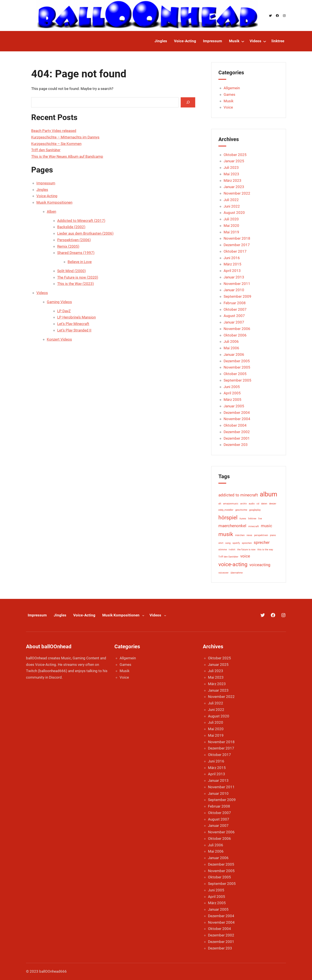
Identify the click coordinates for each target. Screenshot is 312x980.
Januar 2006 (234, 354)
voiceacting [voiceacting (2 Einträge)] (260, 565)
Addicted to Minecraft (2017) (81, 221)
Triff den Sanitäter (46, 150)
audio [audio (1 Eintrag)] (252, 504)
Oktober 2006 (235, 335)
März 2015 (232, 264)
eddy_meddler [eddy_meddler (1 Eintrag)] (226, 510)
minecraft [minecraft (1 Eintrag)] (254, 526)
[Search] (188, 102)
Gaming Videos (59, 302)
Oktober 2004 (235, 425)
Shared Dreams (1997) (76, 253)
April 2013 (232, 271)
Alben (51, 211)
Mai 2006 (231, 348)
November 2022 (237, 193)
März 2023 (232, 180)
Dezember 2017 (237, 245)
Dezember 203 (236, 445)
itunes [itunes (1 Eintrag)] (243, 519)
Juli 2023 (231, 167)
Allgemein (232, 88)
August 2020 (234, 213)
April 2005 (232, 393)
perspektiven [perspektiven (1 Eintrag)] (261, 535)
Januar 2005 (234, 406)
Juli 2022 (231, 200)
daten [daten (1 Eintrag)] (264, 504)
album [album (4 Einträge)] (268, 494)
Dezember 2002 (237, 432)
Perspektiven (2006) (74, 240)
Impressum (46, 183)
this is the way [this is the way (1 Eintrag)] (265, 550)
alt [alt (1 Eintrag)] (220, 504)
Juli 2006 (231, 341)
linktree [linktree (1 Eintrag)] (252, 519)
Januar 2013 (234, 277)
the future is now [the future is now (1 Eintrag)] (246, 550)
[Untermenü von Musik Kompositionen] (143, 615)
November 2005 (237, 367)
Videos (42, 293)
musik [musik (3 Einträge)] (226, 534)
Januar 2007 (234, 322)
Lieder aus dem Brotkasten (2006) (85, 233)
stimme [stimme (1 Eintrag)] (223, 550)
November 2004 (237, 419)
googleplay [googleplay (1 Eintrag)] (255, 510)
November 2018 (237, 238)
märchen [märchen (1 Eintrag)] (240, 535)
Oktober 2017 (235, 251)
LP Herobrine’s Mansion (76, 317)
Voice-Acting (47, 196)
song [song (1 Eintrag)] (228, 543)
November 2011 (237, 284)
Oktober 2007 (235, 309)
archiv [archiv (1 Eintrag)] (244, 504)
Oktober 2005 (235, 374)
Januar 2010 (234, 290)
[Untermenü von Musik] (243, 41)
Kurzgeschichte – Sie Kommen (56, 144)
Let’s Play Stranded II (74, 330)
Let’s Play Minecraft (73, 324)
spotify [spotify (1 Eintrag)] (236, 543)
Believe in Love (80, 262)
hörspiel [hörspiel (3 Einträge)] (228, 518)
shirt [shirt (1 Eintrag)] (221, 543)
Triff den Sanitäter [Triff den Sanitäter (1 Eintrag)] (228, 557)
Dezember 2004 (237, 413)
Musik (229, 101)
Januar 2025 (234, 161)
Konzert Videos (59, 339)
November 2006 (237, 329)
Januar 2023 (234, 187)
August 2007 (234, 316)
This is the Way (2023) (76, 284)
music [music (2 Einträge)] (266, 526)
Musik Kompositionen (54, 202)
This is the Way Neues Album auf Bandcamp (67, 156)
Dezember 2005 (237, 361)
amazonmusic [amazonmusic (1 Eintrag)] (231, 504)
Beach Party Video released (54, 131)
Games (229, 94)
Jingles (42, 190)
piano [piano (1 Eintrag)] (273, 535)
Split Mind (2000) (71, 271)
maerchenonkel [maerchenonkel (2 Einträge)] (232, 526)
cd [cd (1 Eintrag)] (258, 504)
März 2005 (232, 400)
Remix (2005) (68, 246)
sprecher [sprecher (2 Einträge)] (262, 542)
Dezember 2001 (237, 438)
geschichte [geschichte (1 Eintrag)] (241, 510)
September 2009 (237, 296)
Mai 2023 (231, 174)
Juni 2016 (232, 258)
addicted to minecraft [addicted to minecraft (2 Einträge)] (238, 495)
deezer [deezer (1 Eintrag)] (273, 504)
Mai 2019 (231, 232)
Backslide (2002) (71, 227)
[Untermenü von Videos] (265, 41)
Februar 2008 (235, 303)
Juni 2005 (232, 387)
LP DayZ (64, 311)
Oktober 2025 (235, 155)
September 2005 (237, 380)
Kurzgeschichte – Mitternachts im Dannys (65, 137)
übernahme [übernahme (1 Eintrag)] (237, 573)
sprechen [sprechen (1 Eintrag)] (247, 543)
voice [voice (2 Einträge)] (245, 556)
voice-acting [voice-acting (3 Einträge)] (233, 564)
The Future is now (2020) (78, 277)
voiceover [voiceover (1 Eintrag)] (223, 573)
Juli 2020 (231, 219)
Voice (228, 107)
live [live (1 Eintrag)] (260, 519)
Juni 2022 (232, 206)
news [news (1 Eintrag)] (249, 535)
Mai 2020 (231, 226)
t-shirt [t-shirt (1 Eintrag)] (232, 550)
